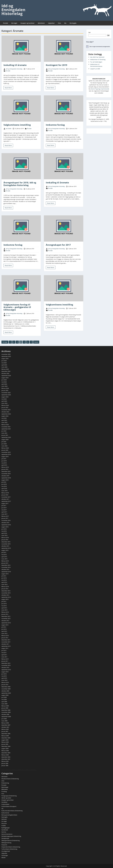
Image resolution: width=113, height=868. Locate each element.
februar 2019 (5, 467)
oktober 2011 (5, 644)
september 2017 (6, 501)
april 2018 (4, 488)
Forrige (5, 342)
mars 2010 (4, 680)
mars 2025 (4, 367)
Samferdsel (5, 830)
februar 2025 (5, 369)
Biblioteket (5, 789)
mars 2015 (4, 559)
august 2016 (5, 527)
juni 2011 (4, 650)
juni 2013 (4, 604)
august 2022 (5, 416)
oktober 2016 (5, 523)
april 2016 (4, 533)
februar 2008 (5, 723)
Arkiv (3, 781)
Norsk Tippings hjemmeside (100, 89)
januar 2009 (5, 708)
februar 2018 (5, 493)
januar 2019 (5, 469)
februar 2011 (5, 659)
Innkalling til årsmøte (15, 65)
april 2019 (4, 465)
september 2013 (6, 597)
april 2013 (4, 608)
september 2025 (6, 356)
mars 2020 (4, 446)
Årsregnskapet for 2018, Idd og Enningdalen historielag (20, 184)
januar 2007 (5, 731)
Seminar (4, 832)
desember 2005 (6, 738)
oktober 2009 (5, 691)
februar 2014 (5, 587)
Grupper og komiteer (28, 23)
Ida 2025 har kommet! (97, 57)
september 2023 (6, 395)
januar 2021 (5, 435)
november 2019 (6, 452)
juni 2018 (4, 484)
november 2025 (6, 354)
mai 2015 (4, 555)
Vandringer (5, 855)
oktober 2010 (5, 667)
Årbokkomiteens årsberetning (10, 779)
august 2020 (5, 439)
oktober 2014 (5, 569)
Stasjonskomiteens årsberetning (11, 847)
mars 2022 (4, 422)
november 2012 (6, 618)
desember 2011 (6, 640)
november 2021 (6, 427)
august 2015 (5, 550)
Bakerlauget (5, 787)
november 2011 (6, 642)
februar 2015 (5, 561)
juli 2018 (4, 482)
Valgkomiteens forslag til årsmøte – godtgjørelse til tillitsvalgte (17, 307)
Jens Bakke (9, 129)
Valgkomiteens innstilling (17, 125)
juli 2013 (4, 601)
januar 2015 (5, 563)
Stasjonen (4, 845)
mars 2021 (4, 433)
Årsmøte (8, 71)
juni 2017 (4, 508)
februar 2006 (5, 736)
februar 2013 (5, 612)
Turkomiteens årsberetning (9, 849)
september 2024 (6, 376)
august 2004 (5, 748)
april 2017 (4, 512)
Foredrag (4, 791)
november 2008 (6, 712)
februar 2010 (5, 682)
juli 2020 (4, 442)
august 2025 (5, 358)
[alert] (99, 47)
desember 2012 (6, 616)
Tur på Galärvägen (96, 62)
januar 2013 (5, 614)
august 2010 (5, 672)
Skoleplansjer (5, 838)
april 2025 (4, 365)
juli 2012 (4, 627)
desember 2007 (6, 725)
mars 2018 (4, 491)
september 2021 (6, 429)
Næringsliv (5, 817)
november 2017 (6, 497)
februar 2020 (5, 448)
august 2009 (5, 695)
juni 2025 (4, 361)
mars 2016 (4, 535)
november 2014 (6, 567)
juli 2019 (4, 459)
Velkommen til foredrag (98, 60)
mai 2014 (4, 580)
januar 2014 (5, 589)
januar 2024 (5, 390)
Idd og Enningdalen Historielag (13, 10)
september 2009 (6, 693)
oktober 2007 (5, 727)
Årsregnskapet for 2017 (58, 245)
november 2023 (6, 393)
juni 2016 (4, 529)
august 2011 (5, 648)
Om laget (14, 23)
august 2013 (5, 599)
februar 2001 (5, 761)
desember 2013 (6, 591)
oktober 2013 (5, 595)
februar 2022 (5, 425)
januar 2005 (5, 744)
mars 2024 (4, 386)
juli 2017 (4, 506)
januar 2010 (5, 685)
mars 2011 (4, 657)
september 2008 (6, 717)
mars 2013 (4, 610)
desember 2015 (6, 542)
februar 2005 (5, 742)
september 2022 (6, 414)
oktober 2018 (5, 476)
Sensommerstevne (7, 834)
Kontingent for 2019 (56, 65)
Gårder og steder (6, 798)
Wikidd (3, 858)
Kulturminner (5, 813)
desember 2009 (6, 687)
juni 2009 (4, 697)
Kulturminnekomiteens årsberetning (12, 811)
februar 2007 (5, 729)
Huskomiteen (5, 804)
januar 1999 (5, 766)
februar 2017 (5, 516)
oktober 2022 (5, 412)
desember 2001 (6, 759)
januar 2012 (5, 638)
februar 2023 (5, 405)
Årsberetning (5, 783)
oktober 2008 (5, 714)
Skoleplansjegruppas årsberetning (11, 836)
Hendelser (4, 802)
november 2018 (6, 474)
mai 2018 (4, 486)
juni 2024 (4, 380)
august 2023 (5, 397)
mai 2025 (4, 363)
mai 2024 (4, 382)
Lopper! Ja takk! (95, 69)
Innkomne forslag (55, 125)
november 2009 (6, 689)
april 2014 (4, 582)
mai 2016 (4, 531)
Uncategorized (6, 851)
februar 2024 (5, 388)
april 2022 (4, 420)
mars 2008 (4, 721)
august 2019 (5, 457)
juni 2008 (4, 719)
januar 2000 (5, 763)
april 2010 (4, 678)
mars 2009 (4, 704)
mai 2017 (4, 510)
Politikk (4, 826)
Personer (4, 823)
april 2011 (4, 655)
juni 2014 (4, 578)
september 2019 (6, 454)
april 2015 (4, 557)
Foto (59, 23)
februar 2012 (5, 636)
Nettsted (4, 819)
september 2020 (6, 437)
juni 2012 (4, 629)
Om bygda (73, 23)
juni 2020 (4, 444)
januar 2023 (5, 408)
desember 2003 (6, 753)
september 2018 (6, 478)
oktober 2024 (5, 373)
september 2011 (6, 646)
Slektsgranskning (6, 843)
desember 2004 (6, 746)
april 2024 (4, 384)
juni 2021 (4, 431)
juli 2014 (4, 576)
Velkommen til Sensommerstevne (96, 65)
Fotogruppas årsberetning (9, 796)
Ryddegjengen (6, 828)
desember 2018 (6, 471)
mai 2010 (4, 676)
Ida (65, 23)
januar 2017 (5, 518)
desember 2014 (6, 565)
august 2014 (5, 574)
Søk (89, 32)
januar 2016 (5, 540)
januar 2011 (5, 661)
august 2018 (5, 480)
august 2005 (5, 740)
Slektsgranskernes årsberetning (11, 840)
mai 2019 (4, 463)
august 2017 (5, 503)
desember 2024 (6, 371)
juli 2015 (4, 552)
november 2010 (6, 665)
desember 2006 (6, 734)
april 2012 (4, 631)
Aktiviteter (41, 23)
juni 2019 (4, 461)
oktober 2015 (5, 546)
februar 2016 (5, 537)
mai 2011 (4, 653)
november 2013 (6, 593)
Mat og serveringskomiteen (9, 815)
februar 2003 (5, 755)
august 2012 (5, 625)
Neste (36, 342)
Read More (8, 88)
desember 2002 (6, 757)
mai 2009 (4, 699)
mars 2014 (4, 584)
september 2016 (6, 525)
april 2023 (4, 401)
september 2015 (6, 548)
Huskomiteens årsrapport (9, 806)
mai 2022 (4, 418)
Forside (6, 23)
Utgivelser (51, 23)
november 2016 (6, 520)
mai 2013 (4, 606)
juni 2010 (4, 674)
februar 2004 (5, 751)
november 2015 (6, 544)
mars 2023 (4, 403)
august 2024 (5, 378)
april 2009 (4, 702)
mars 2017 (4, 514)
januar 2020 (5, 450)
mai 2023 (4, 399)
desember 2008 (6, 710)
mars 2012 (4, 633)
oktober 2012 (5, 621)
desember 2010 (6, 663)
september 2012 (6, 623)
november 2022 (6, 410)
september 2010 (6, 670)
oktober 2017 (5, 499)
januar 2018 (5, 495)
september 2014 (6, 572)
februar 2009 (5, 706)
